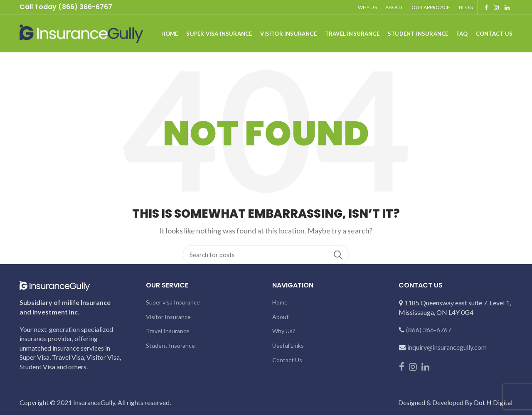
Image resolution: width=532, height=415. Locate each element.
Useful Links (288, 345)
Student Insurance (170, 345)
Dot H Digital (493, 402)
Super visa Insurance (173, 302)
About (281, 317)
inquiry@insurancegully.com (447, 347)
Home (280, 302)
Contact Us (287, 360)
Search (338, 255)
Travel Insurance (168, 331)
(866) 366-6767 (429, 330)
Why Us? (284, 331)
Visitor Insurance (168, 317)
